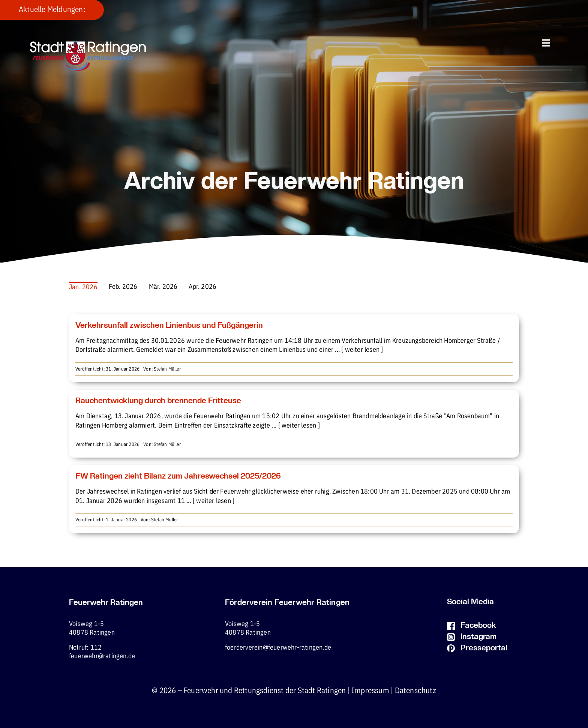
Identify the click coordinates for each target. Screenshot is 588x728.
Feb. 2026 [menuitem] (123, 287)
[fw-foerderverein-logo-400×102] (88, 44)
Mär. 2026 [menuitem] (163, 287)
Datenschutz (415, 691)
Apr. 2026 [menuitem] (202, 287)
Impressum (370, 691)
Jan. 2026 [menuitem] (83, 287)
